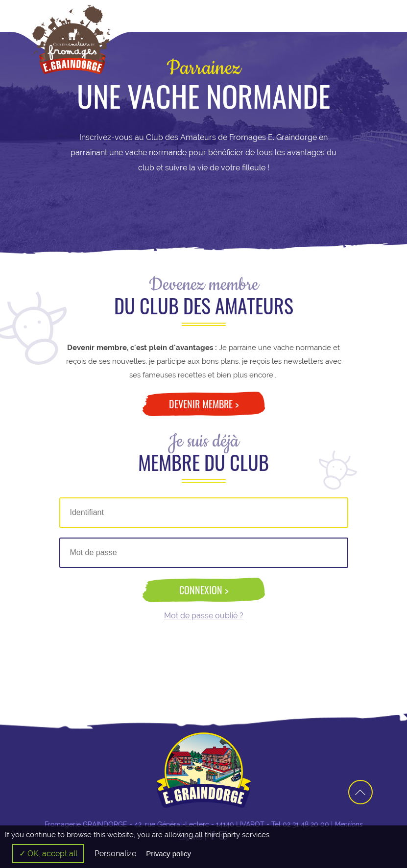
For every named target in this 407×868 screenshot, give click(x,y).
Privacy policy (168, 854)
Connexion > (204, 590)
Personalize (115, 854)
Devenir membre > (204, 404)
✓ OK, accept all (48, 854)
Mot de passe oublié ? (204, 616)
